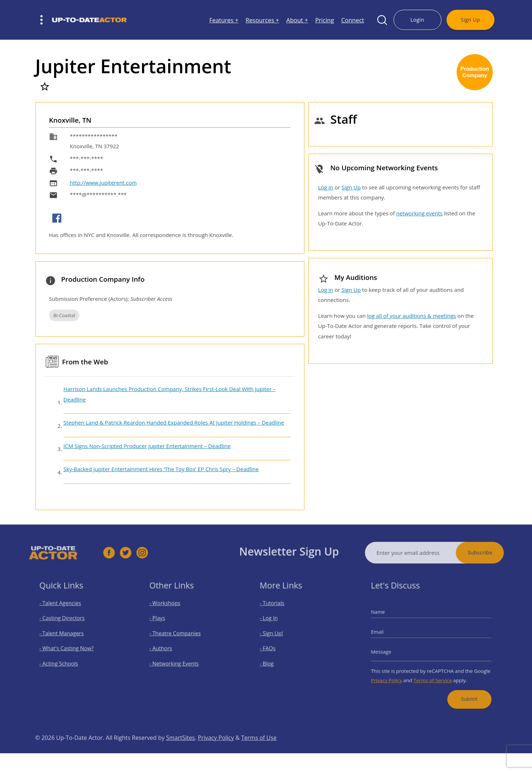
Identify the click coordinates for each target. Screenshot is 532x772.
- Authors (166, 648)
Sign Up (470, 20)
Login (417, 20)
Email (386, 633)
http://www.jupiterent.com (104, 183)
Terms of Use (259, 751)
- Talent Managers (65, 635)
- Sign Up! (276, 635)
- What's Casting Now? (69, 648)
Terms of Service (432, 675)
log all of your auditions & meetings (412, 316)
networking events (419, 213)
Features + (224, 20)
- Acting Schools (63, 660)
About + (297, 20)
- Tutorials (277, 609)
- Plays (163, 622)
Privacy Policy (394, 675)
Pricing (325, 20)
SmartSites (180, 751)
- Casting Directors (65, 622)
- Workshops (170, 609)
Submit (463, 691)
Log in (326, 187)
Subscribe (493, 552)
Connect (353, 20)
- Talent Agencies (64, 609)
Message (389, 650)
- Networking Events (177, 660)
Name (386, 617)
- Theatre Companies (178, 635)
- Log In (274, 622)
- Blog (272, 660)
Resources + (262, 20)
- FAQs (273, 648)
